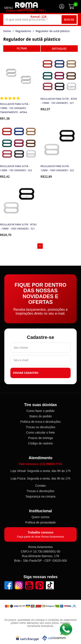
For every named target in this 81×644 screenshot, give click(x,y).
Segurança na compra (41, 496)
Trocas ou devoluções (40, 427)
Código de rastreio (40, 443)
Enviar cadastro (26, 373)
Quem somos (40, 517)
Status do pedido (40, 416)
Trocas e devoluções (40, 491)
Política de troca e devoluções (40, 422)
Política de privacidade (40, 522)
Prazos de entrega (40, 438)
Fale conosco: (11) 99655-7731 (41, 464)
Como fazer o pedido (41, 411)
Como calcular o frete (40, 433)
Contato (40, 486)
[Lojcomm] (54, 638)
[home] (26, 7)
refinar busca (22, 49)
